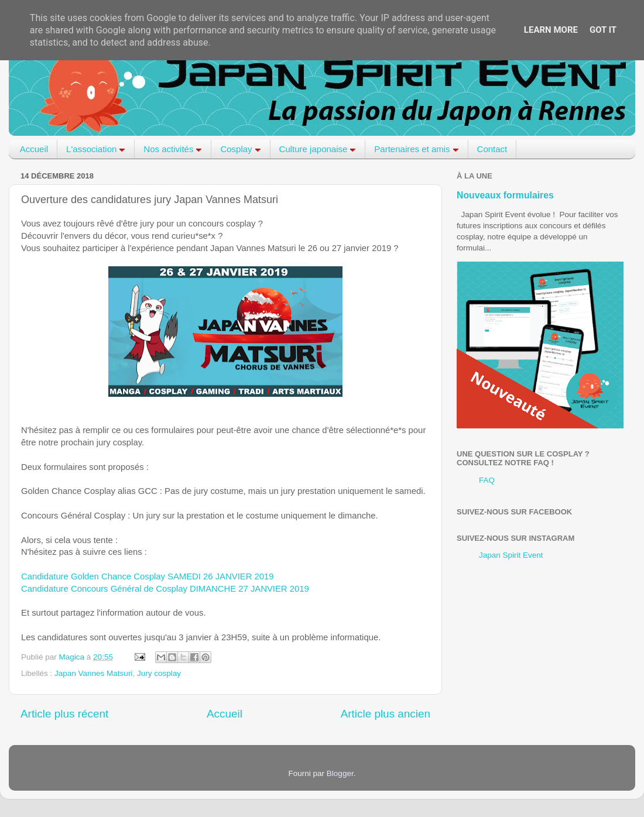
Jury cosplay (159, 673)
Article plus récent (64, 714)
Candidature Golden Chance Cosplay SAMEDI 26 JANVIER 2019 (148, 576)
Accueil (34, 149)
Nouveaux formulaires (505, 195)
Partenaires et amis (416, 149)
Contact (492, 149)
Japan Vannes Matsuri (93, 673)
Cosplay (240, 149)
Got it (603, 30)
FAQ (487, 480)
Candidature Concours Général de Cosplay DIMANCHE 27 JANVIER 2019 (165, 589)
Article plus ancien (386, 714)
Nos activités (173, 149)
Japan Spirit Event (511, 555)
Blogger (340, 773)
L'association (96, 149)
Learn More (551, 30)
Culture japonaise (318, 149)
